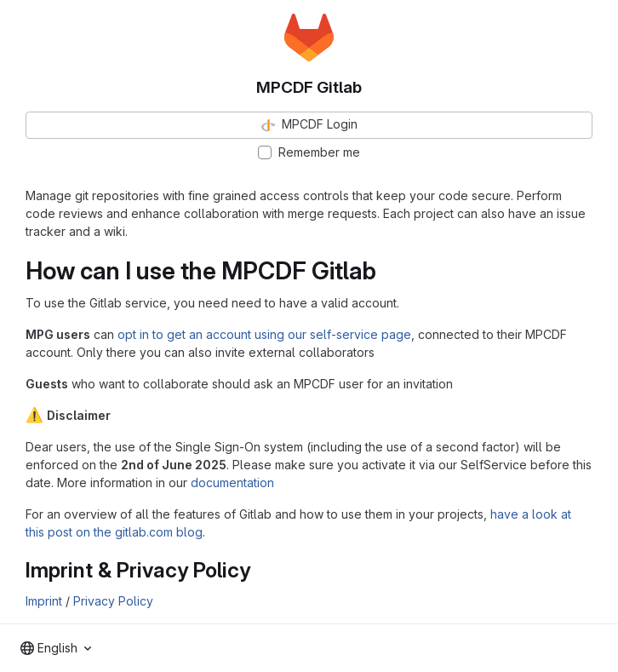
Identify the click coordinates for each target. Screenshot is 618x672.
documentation (232, 482)
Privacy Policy (113, 601)
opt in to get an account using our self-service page (264, 334)
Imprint (44, 601)
